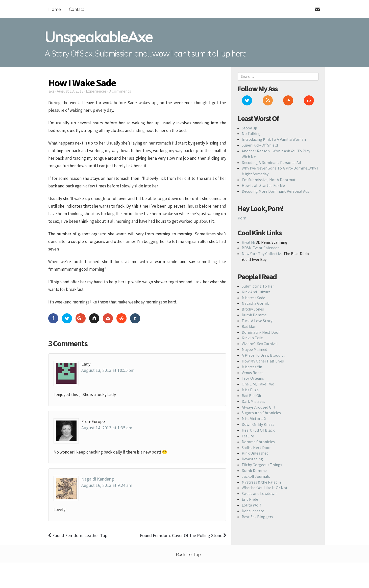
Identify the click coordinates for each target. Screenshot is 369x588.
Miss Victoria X (254, 418)
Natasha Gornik (255, 303)
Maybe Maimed (254, 349)
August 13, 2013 (70, 91)
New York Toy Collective (262, 254)
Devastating (252, 459)
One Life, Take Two (258, 384)
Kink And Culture (256, 292)
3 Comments (120, 91)
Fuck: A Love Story (257, 321)
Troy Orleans (253, 378)
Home (55, 9)
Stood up (249, 128)
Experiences (96, 91)
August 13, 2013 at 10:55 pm (108, 370)
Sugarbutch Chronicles (261, 413)
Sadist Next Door (256, 447)
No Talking (251, 133)
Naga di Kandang (98, 479)
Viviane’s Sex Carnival (260, 344)
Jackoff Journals (256, 476)
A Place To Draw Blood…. (263, 355)
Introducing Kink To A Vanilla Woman (274, 139)
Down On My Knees (258, 424)
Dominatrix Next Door (261, 332)
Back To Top (188, 554)
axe (52, 91)
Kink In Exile (252, 338)
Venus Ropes (253, 373)
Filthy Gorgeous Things (262, 465)
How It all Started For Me (263, 185)
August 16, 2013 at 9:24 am (107, 485)
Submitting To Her (258, 286)
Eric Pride (250, 499)
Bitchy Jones (253, 309)
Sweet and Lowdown (259, 493)
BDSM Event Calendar (260, 248)
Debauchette (253, 511)
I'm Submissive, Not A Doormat (269, 180)
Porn (242, 218)
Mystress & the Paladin (261, 482)
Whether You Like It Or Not (265, 488)
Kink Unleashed (255, 453)
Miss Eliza (250, 390)
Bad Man (249, 326)
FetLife (248, 436)
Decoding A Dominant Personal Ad (271, 162)
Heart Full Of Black (258, 430)
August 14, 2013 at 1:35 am (107, 428)
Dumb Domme (254, 315)
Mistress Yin (252, 367)
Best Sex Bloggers (257, 517)
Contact (77, 9)
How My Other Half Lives (263, 361)
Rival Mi (248, 242)
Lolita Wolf (251, 505)
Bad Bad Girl (252, 396)
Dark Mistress (253, 401)
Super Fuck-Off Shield (260, 145)
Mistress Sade (253, 298)
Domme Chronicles (258, 442)
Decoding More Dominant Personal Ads (275, 191)
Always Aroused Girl (259, 407)
